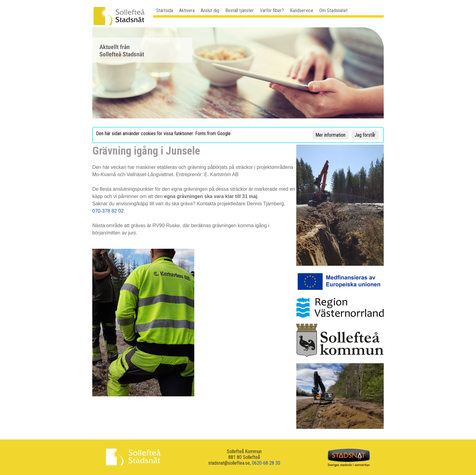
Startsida (165, 10)
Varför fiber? (272, 10)
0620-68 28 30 (266, 463)
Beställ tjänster (240, 10)
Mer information (330, 135)
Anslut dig (210, 10)
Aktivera (187, 10)
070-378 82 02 (108, 211)
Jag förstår (365, 135)
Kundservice (302, 10)
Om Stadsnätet (333, 10)
